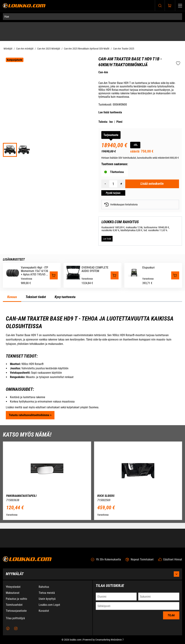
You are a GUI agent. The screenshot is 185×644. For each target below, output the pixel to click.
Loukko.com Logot (49, 606)
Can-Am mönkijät (25, 49)
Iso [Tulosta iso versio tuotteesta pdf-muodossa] (111, 122)
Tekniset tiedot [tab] (36, 297)
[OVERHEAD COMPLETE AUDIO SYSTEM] (73, 278)
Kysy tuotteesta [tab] (65, 297)
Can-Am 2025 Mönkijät (49, 49)
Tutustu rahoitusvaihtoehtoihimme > (30, 415)
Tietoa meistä (47, 594)
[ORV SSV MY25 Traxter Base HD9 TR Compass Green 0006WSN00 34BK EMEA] (24, 150)
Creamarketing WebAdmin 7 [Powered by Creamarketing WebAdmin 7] (109, 641)
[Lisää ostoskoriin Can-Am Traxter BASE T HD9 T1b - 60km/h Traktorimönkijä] (152, 184)
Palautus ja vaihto (16, 600)
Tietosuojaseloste (16, 612)
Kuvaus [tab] (12, 297)
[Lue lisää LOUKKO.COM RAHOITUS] (107, 239)
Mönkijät (8, 49)
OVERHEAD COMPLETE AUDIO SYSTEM (95, 269)
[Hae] (92, 17)
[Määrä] (113, 184)
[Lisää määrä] (121, 184)
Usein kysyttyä (47, 600)
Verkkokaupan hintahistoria (121, 205)
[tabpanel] (92, 367)
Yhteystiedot (13, 588)
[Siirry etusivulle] (24, 6)
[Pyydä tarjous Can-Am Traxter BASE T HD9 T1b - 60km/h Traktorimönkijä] (113, 193)
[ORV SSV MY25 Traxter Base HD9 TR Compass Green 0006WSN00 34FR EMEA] (10, 150)
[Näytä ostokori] (170, 6)
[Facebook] (8, 630)
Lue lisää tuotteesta (110, 112)
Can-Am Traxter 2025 (124, 49)
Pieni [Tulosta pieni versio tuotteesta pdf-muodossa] (119, 122)
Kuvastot (44, 612)
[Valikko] (180, 6)
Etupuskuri (149, 268)
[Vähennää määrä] (105, 184)
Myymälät (92, 576)
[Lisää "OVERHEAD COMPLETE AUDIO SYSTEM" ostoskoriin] (115, 275)
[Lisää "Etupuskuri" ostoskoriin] (175, 275)
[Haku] (160, 6)
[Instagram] (16, 630)
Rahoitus (44, 588)
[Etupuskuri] (134, 278)
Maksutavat (13, 594)
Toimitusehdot (14, 606)
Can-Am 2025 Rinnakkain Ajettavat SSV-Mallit (87, 49)
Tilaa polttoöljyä (15, 620)
